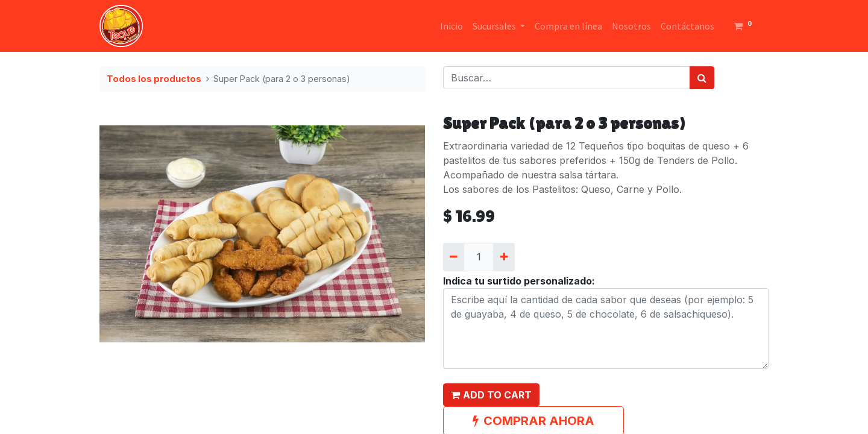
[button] (491, 395)
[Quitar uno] (454, 257)
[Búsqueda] (702, 78)
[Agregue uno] (504, 257)
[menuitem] (451, 26)
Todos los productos (154, 79)
